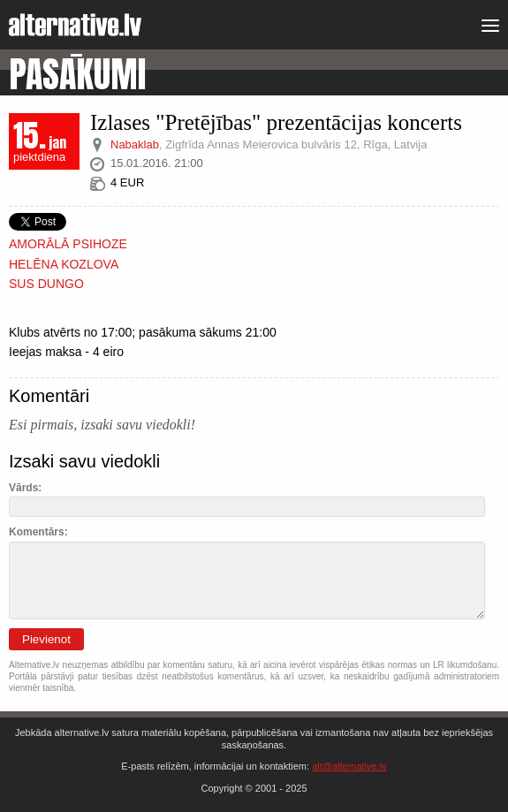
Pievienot (46, 639)
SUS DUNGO (46, 284)
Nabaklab (135, 144)
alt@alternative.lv (349, 766)
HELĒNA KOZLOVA (64, 264)
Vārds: (25, 488)
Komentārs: (38, 532)
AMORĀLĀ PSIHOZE (68, 244)
